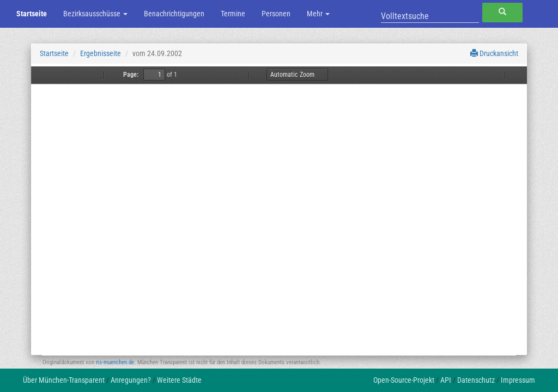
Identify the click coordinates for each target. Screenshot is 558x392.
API (446, 380)
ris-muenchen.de (115, 362)
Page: (131, 75)
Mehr (318, 14)
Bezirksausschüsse (95, 14)
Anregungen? (131, 380)
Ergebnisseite (101, 53)
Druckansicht (494, 53)
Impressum (518, 380)
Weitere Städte (179, 380)
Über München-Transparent (64, 380)
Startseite (32, 14)
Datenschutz (476, 380)
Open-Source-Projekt (404, 380)
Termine (233, 14)
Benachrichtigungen (174, 14)
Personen (276, 14)
